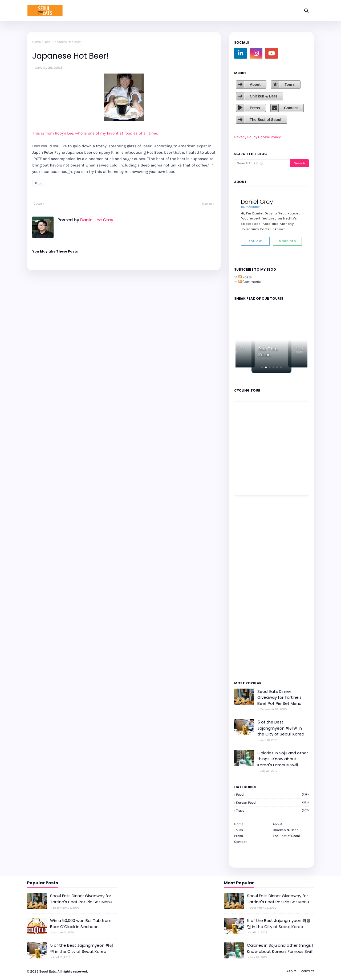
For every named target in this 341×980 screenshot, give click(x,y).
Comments (250, 282)
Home (36, 42)
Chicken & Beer (263, 96)
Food (47, 42)
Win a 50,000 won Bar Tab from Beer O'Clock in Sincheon (81, 924)
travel (272, 810)
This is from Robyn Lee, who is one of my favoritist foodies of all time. (95, 133)
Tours (290, 84)
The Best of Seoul (265, 120)
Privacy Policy (246, 137)
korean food (272, 802)
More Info (288, 241)
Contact (291, 108)
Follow (255, 241)
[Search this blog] (262, 163)
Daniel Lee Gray (96, 220)
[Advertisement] (250, 588)
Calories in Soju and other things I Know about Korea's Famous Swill (283, 759)
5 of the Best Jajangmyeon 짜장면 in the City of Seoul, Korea (281, 728)
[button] (262, 367)
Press (255, 108)
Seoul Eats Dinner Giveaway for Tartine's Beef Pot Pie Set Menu (279, 697)
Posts (245, 277)
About (255, 84)
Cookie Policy (269, 137)
